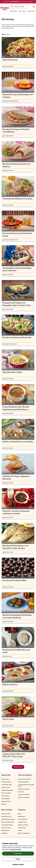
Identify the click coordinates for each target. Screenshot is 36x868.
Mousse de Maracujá (8, 822)
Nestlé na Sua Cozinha (25, 779)
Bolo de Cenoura (6, 817)
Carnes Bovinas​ (23, 819)
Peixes (20, 831)
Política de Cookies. (16, 850)
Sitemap (4, 804)
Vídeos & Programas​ (7, 790)
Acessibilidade (6, 799)
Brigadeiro (5, 833)
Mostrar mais (18, 767)
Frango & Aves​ (22, 822)
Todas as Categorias (24, 833)
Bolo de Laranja (6, 828)
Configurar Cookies (18, 864)
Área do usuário (6, 793)
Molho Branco (6, 831)
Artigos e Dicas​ (6, 788)
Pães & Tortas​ (22, 828)
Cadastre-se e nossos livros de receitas (18, 2)
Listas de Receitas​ (7, 785)
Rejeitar (18, 859)
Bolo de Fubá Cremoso (8, 819)
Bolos (20, 814)
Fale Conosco (5, 796)
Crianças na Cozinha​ (24, 795)
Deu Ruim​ (21, 792)
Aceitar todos (18, 853)
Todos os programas (24, 797)
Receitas (14, 11)
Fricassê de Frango (7, 825)
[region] (18, 853)
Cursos (22, 11)
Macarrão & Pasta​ (23, 825)
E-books (31, 11)
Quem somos (5, 779)
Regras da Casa (6, 801)
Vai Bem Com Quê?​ (24, 789)
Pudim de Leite (6, 814)
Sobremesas (22, 817)
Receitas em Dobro (24, 782)
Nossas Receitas (6, 782)
